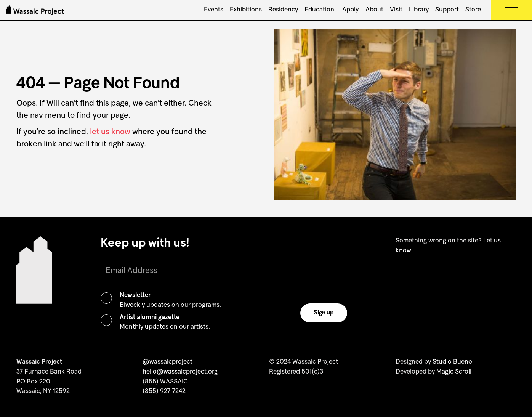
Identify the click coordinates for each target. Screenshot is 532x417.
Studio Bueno (452, 362)
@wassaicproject (167, 362)
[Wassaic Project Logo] (35, 10)
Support (447, 10)
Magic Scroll (454, 372)
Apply (350, 10)
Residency (283, 10)
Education (319, 10)
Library (419, 10)
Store (473, 10)
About (374, 10)
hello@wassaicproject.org (180, 372)
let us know (110, 132)
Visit (396, 10)
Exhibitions (246, 10)
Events (214, 10)
